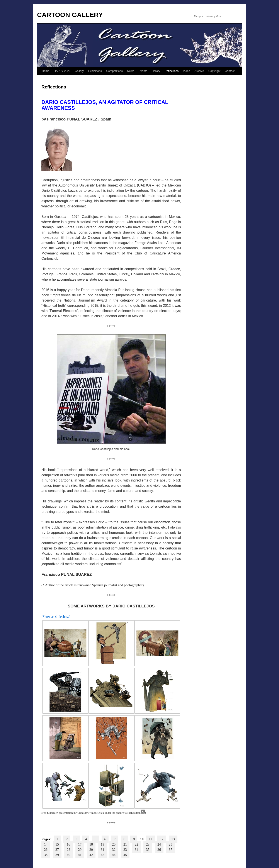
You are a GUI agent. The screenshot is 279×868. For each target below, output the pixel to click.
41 (80, 855)
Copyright (214, 71)
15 (57, 844)
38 (46, 855)
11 (150, 839)
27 (57, 850)
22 (136, 844)
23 (148, 844)
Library (156, 71)
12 (162, 839)
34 (136, 850)
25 (170, 844)
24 (159, 844)
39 (57, 855)
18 (91, 844)
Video (186, 71)
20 (114, 844)
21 (125, 844)
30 (91, 850)
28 (68, 850)
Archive (199, 71)
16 (68, 844)
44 (114, 855)
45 (125, 855)
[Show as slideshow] (56, 617)
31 (102, 850)
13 (173, 839)
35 (148, 850)
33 (125, 850)
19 (102, 844)
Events (143, 71)
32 (114, 850)
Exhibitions (95, 71)
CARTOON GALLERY (70, 15)
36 (159, 850)
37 (170, 850)
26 (46, 850)
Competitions (114, 71)
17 (80, 844)
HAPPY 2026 (62, 71)
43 (102, 855)
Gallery (79, 71)
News (131, 71)
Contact (230, 71)
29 (80, 850)
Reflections (172, 71)
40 (68, 855)
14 (46, 844)
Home (46, 71)
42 (91, 855)
